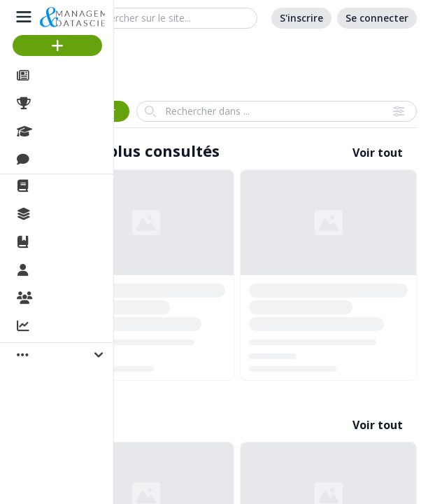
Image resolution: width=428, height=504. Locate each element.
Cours (53, 132)
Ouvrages (63, 242)
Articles (56, 76)
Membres (62, 271)
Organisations (74, 299)
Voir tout (378, 153)
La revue (60, 186)
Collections (66, 214)
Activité (56, 327)
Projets (56, 104)
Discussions (68, 160)
